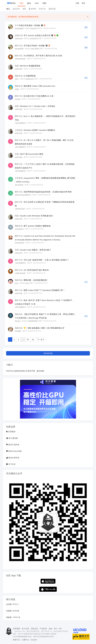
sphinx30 (19, 69)
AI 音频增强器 (25, 76)
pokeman (30, 79)
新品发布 (16, 9)
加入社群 (25, 629)
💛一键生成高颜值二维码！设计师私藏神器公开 (40, 328)
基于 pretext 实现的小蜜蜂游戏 (33, 226)
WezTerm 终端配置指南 (28, 66)
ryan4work (19, 229)
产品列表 (43, 629)
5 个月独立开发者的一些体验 (28, 25)
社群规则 (12, 432)
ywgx (17, 89)
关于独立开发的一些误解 (30, 46)
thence (18, 321)
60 (33, 339)
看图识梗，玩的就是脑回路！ (32, 280)
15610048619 (20, 123)
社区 (22, 3)
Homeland (23, 636)
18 (86, 48)
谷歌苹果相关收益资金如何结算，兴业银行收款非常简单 (43, 192)
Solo (11, 3)
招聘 (44, 3)
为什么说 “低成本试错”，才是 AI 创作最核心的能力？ (42, 260)
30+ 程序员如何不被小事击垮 (32, 270)
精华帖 (32, 9)
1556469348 (32, 321)
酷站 (29, 3)
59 (28, 339)
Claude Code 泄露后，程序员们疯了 (33, 250)
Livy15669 (35, 49)
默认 (8, 9)
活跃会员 (34, 629)
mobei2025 (19, 243)
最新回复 (52, 9)
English (34, 640)
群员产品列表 (14, 445)
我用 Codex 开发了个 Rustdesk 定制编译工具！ (40, 290)
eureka (18, 99)
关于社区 (12, 464)
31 (86, 27)
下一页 (41, 339)
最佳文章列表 (14, 458)
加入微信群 (13, 438)
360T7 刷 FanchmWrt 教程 (29, 154)
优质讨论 (42, 9)
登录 (83, 3)
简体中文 (16, 640)
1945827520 (20, 209)
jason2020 (19, 185)
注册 (77, 3)
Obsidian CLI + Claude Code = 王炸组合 (35, 106)
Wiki (37, 3)
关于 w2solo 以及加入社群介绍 (33, 35)
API (60, 629)
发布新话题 (48, 353)
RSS (55, 629)
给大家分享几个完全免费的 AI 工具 (34, 96)
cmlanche (19, 38)
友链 (50, 629)
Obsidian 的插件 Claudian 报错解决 (35, 130)
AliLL (17, 79)
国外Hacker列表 (15, 451)
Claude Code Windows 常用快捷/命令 (34, 216)
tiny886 (18, 331)
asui (17, 283)
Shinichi (34, 28)
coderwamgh (20, 59)
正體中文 (25, 640)
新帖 (24, 9)
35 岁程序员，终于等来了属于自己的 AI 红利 (38, 56)
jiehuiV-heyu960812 (23, 195)
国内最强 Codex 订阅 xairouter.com (35, 86)
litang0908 (19, 28)
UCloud (44, 636)
